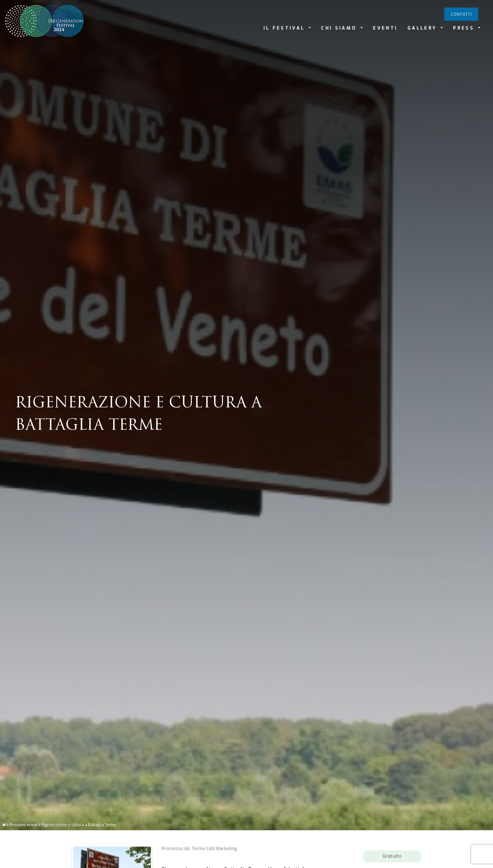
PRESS (465, 28)
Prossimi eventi (24, 863)
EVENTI (385, 28)
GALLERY (424, 28)
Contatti (461, 14)
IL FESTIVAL (285, 28)
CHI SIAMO (340, 28)
